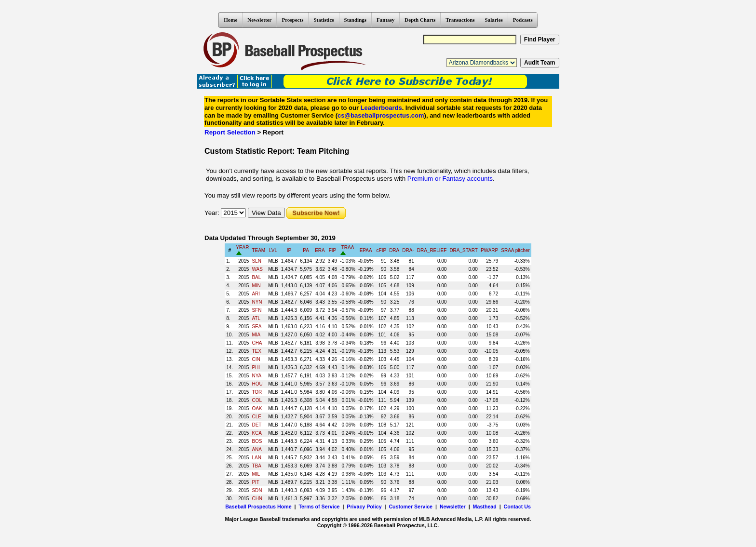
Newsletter (259, 20)
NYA (256, 376)
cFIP (382, 250)
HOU (257, 384)
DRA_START (464, 250)
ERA (320, 250)
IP (289, 250)
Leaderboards (381, 108)
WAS (257, 269)
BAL (256, 277)
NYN (257, 302)
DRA (394, 250)
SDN (257, 490)
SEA (256, 327)
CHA (257, 343)
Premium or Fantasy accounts (450, 179)
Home (230, 20)
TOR (257, 392)
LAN (256, 458)
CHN (257, 499)
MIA (256, 335)
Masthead (485, 507)
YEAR (242, 247)
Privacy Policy (364, 507)
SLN (256, 261)
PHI (256, 367)
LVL (273, 250)
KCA (257, 433)
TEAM (258, 250)
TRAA (348, 247)
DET (256, 425)
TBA (256, 466)
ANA (257, 449)
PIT (256, 482)
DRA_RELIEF (432, 250)
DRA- (408, 250)
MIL (256, 474)
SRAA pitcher (515, 250)
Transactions (460, 20)
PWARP (489, 250)
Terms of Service (319, 507)
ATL (256, 318)
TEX (256, 351)
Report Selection (230, 132)
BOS (257, 441)
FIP (333, 250)
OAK (257, 408)
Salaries (494, 20)
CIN (256, 359)
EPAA (366, 250)
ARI (256, 294)
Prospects (292, 20)
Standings (355, 20)
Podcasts (523, 20)
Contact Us (517, 507)
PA (306, 250)
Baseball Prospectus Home (258, 507)
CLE (256, 417)
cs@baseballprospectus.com (381, 115)
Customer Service (411, 507)
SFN (256, 310)
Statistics (324, 20)
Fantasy (385, 20)
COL (257, 400)
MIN (256, 286)
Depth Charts (420, 20)
